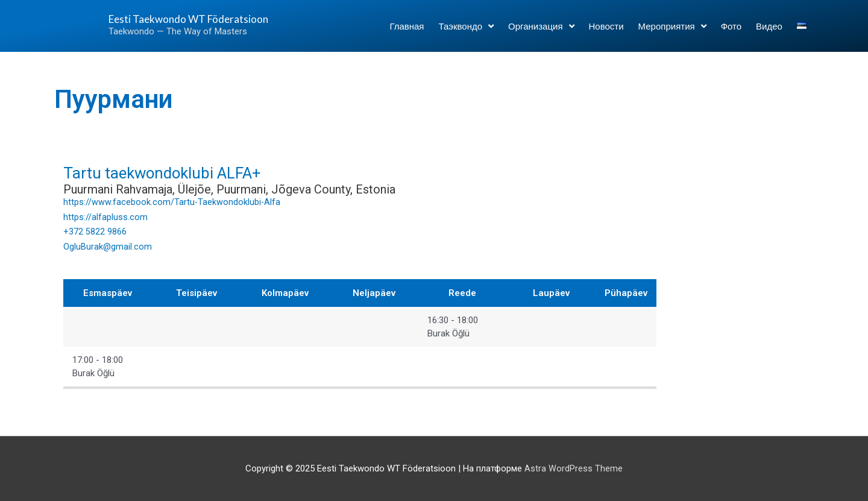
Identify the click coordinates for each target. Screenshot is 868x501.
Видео (769, 31)
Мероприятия (672, 31)
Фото (731, 31)
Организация (541, 31)
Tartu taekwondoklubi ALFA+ (180, 172)
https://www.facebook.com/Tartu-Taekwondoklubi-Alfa (172, 202)
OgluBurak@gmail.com (108, 247)
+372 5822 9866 (95, 232)
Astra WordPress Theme (574, 468)
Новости (606, 31)
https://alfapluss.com (105, 217)
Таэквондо (466, 31)
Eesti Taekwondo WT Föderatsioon (165, 24)
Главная (407, 31)
